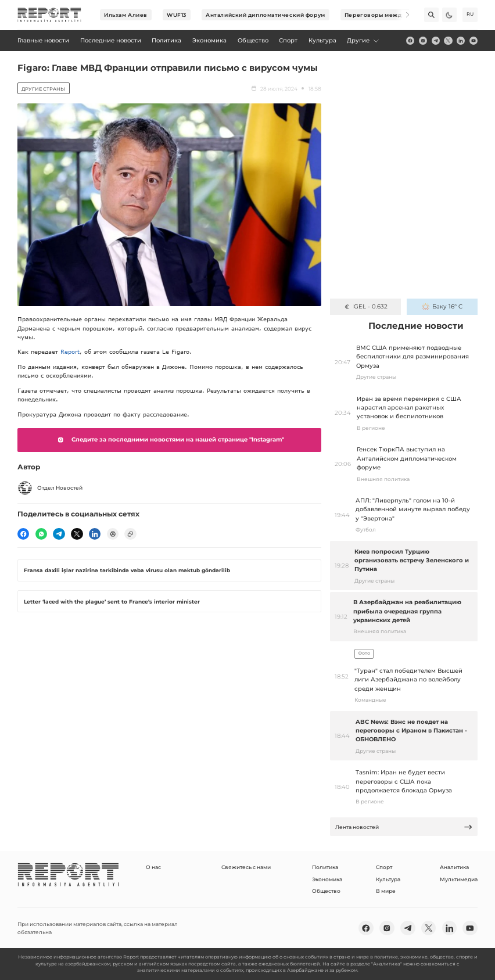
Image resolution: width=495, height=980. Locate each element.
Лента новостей (404, 827)
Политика (325, 867)
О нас (153, 867)
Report (70, 351)
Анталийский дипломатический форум (265, 15)
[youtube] (474, 41)
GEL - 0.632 (365, 306)
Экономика (327, 879)
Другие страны (43, 89)
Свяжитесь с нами (246, 867)
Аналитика (454, 867)
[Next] (402, 15)
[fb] (410, 41)
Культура (388, 879)
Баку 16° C (442, 306)
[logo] (49, 15)
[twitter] (448, 41)
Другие (363, 40)
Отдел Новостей (50, 488)
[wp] (41, 534)
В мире (386, 891)
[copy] (130, 534)
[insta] (423, 41)
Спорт (384, 867)
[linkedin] (461, 41)
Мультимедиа (459, 879)
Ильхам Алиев (126, 15)
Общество (326, 891)
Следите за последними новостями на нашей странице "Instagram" (169, 440)
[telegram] (436, 41)
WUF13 (177, 15)
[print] (113, 534)
